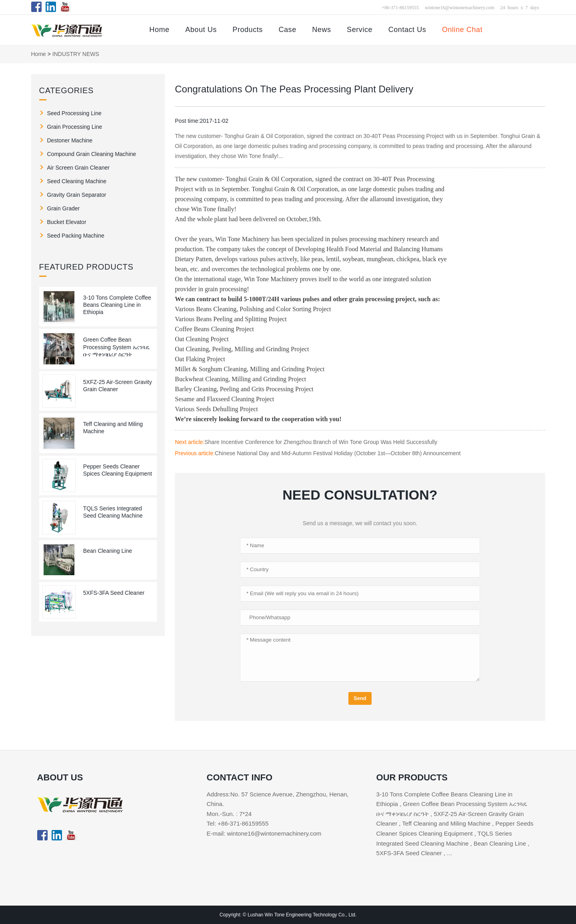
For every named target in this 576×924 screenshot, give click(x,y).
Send (360, 698)
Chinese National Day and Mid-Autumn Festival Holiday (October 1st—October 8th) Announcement (338, 453)
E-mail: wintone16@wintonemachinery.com (264, 833)
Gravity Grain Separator (77, 195)
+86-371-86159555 (400, 7)
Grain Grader (64, 208)
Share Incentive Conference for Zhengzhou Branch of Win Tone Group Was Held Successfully (321, 442)
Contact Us (407, 30)
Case (287, 30)
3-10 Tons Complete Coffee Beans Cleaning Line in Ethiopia (117, 305)
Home (159, 30)
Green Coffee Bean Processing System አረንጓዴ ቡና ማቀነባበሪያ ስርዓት (116, 347)
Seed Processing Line (74, 113)
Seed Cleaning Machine (77, 181)
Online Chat (462, 30)
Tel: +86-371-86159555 (238, 823)
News (321, 30)
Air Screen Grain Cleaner (78, 168)
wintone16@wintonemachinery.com (460, 7)
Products (248, 30)
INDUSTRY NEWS (76, 54)
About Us (201, 30)
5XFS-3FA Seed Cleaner (114, 593)
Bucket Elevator (67, 222)
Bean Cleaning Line (108, 551)
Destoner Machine (70, 140)
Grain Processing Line (75, 127)
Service (360, 30)
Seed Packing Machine (76, 236)
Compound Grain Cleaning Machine (92, 154)
